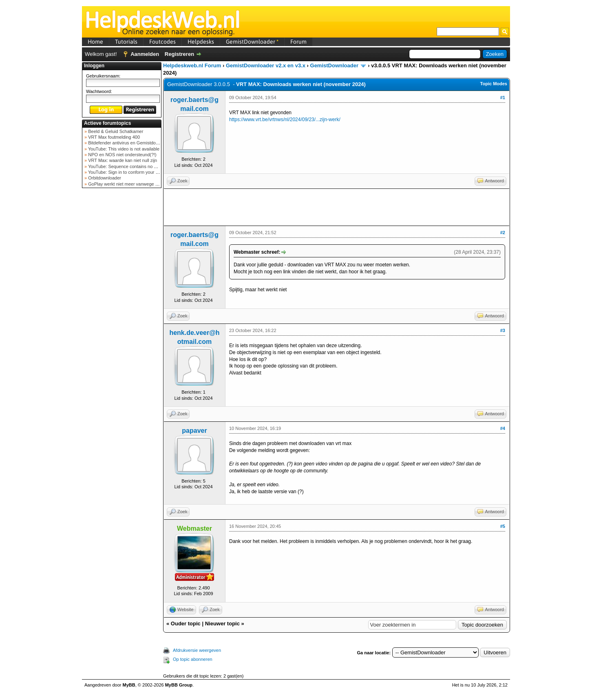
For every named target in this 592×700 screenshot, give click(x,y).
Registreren (179, 54)
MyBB (129, 685)
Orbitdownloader (104, 178)
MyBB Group (179, 685)
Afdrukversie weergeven (197, 650)
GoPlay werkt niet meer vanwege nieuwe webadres (138, 184)
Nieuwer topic (222, 624)
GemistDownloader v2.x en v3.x (266, 65)
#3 (503, 330)
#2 (503, 233)
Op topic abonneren (193, 659)
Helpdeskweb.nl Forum (192, 65)
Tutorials (126, 42)
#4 (503, 428)
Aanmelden (145, 54)
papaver (194, 431)
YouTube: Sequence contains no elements (129, 166)
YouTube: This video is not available (123, 149)
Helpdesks (201, 42)
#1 (503, 97)
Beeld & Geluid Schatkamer (115, 131)
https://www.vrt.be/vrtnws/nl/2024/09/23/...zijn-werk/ (285, 120)
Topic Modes (494, 84)
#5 (503, 526)
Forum (298, 42)
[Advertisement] (122, 320)
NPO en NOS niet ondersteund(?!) (122, 155)
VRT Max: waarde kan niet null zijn (122, 160)
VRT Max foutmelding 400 (113, 137)
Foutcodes (162, 42)
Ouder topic (186, 624)
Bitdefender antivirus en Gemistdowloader (129, 143)
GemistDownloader (252, 42)
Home (95, 42)
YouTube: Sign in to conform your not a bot (130, 172)
